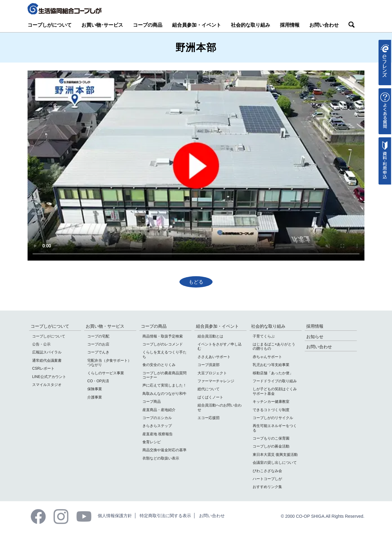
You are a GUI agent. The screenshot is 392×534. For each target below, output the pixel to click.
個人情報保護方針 (115, 516)
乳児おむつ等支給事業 (271, 365)
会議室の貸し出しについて (275, 463)
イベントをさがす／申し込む (220, 346)
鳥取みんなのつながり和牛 (164, 394)
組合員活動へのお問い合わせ (220, 407)
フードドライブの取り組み (275, 381)
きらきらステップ (157, 426)
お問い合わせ (324, 25)
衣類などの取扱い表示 (161, 458)
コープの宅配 (98, 336)
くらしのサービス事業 (106, 373)
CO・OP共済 (98, 381)
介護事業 (95, 397)
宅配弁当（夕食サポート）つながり (109, 363)
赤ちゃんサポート (267, 357)
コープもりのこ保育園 (271, 438)
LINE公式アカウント (49, 377)
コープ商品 (152, 402)
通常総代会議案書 (47, 360)
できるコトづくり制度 (271, 410)
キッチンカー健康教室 (271, 402)
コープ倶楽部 (209, 365)
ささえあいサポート (214, 357)
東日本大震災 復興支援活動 (275, 455)
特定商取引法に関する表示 (165, 516)
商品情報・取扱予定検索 (163, 336)
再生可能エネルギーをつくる (275, 428)
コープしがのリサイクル (273, 418)
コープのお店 (98, 344)
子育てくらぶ (264, 336)
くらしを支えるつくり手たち (164, 354)
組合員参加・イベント (197, 25)
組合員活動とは (210, 336)
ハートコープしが (267, 479)
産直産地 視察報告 (158, 434)
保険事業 (95, 389)
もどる (196, 282)
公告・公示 (41, 344)
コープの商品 (148, 25)
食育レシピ (152, 442)
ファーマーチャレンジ (216, 381)
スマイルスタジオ (47, 385)
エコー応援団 (209, 418)
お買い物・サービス (105, 326)
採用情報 (290, 25)
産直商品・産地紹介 (159, 410)
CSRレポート (43, 368)
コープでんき (98, 352)
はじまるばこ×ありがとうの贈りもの (274, 346)
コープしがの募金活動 (271, 446)
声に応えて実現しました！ (164, 385)
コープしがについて (50, 25)
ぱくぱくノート (210, 397)
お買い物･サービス (102, 25)
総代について (209, 389)
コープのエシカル (157, 418)
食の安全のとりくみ (159, 365)
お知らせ (315, 337)
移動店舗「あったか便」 (273, 373)
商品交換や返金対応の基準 (164, 450)
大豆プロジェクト (212, 373)
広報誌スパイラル (47, 352)
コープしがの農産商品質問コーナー (164, 375)
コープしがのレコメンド (163, 344)
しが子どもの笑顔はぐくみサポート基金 (275, 391)
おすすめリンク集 (267, 487)
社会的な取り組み (251, 25)
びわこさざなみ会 (267, 471)
